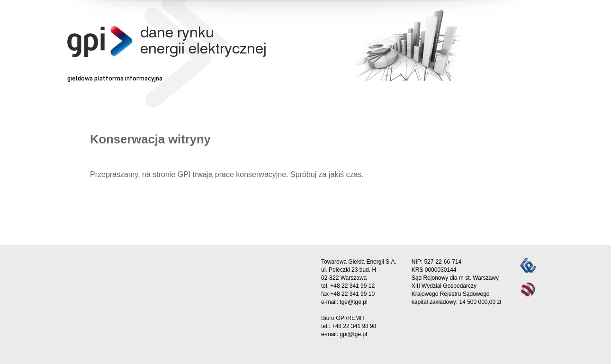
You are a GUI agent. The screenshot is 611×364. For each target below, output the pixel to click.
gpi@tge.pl (353, 334)
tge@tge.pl (353, 302)
